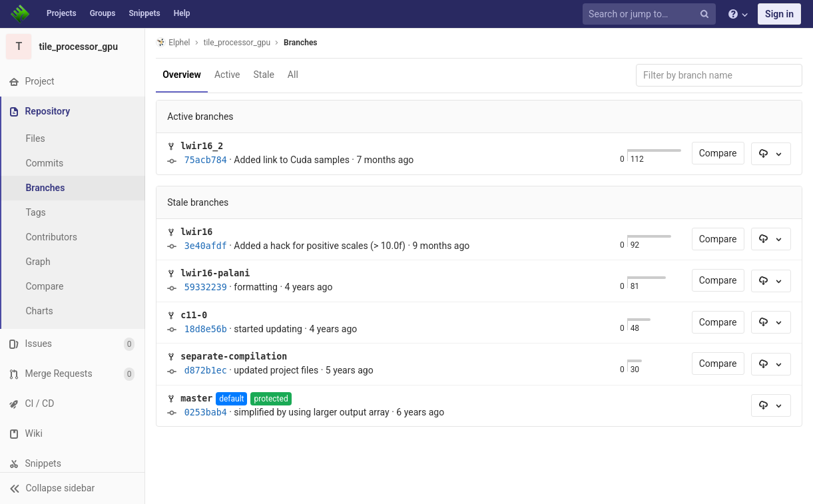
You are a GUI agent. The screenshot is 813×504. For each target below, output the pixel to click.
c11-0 (195, 315)
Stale (265, 75)
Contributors (53, 237)
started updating (269, 329)
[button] (73, 488)
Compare (46, 286)
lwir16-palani (216, 273)
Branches (46, 188)
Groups (103, 13)
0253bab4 (206, 412)
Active (229, 75)
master (198, 398)
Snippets (144, 13)
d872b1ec (206, 371)
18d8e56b (206, 329)
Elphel (174, 42)
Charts (40, 311)
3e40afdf (206, 246)
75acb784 (206, 160)
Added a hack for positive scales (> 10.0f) (321, 246)
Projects (62, 13)
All (294, 75)
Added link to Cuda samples (293, 160)
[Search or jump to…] (651, 14)
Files (36, 138)
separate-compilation (235, 357)
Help (182, 13)
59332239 (206, 287)
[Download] (771, 154)
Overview (183, 75)
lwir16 (198, 232)
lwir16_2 (203, 146)
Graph (39, 262)
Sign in (779, 14)
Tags (37, 212)
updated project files (277, 370)
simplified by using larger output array (313, 412)
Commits (46, 163)
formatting (257, 287)
